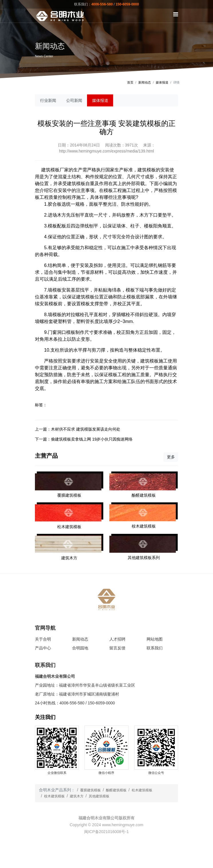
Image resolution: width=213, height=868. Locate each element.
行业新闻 (48, 100)
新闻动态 (145, 82)
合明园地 (80, 648)
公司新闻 (74, 100)
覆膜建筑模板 (90, 790)
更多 (171, 457)
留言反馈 (117, 648)
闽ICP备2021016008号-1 (107, 832)
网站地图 (155, 639)
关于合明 (43, 639)
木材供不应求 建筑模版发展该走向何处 (86, 429)
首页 (130, 82)
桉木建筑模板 (54, 796)
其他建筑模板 (99, 796)
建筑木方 (77, 796)
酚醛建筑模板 (116, 790)
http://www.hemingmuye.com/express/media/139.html (106, 151)
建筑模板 (85, 297)
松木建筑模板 (142, 790)
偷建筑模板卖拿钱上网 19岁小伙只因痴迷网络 (92, 439)
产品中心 (43, 648)
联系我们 (155, 648)
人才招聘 (117, 639)
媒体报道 (162, 82)
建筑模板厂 (53, 170)
